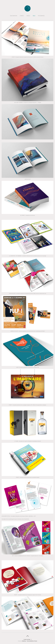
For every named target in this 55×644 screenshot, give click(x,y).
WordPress (24, 641)
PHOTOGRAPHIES (41, 16)
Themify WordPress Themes (32, 641)
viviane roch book (27, 639)
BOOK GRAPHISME (14, 16)
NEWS (34, 16)
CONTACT (28, 16)
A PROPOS (22, 16)
